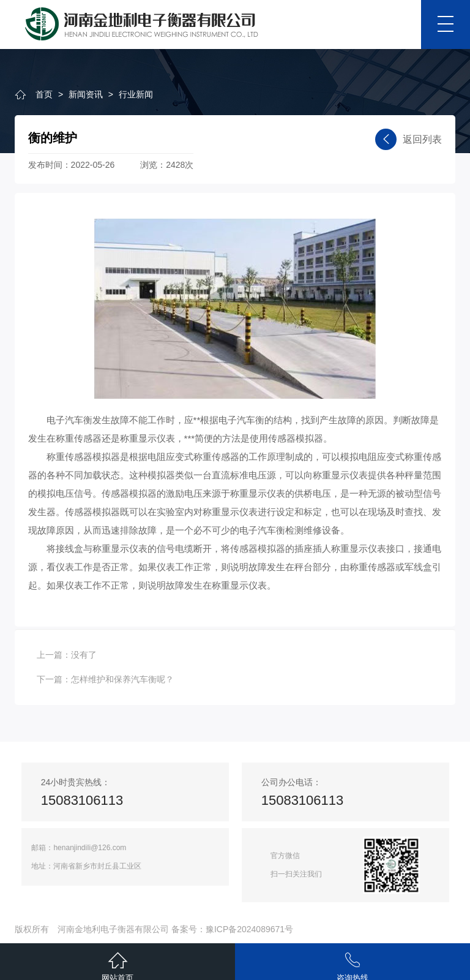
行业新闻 (136, 94)
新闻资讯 (86, 94)
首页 (44, 94)
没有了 (84, 655)
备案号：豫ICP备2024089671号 (232, 929)
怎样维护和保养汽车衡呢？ (122, 679)
